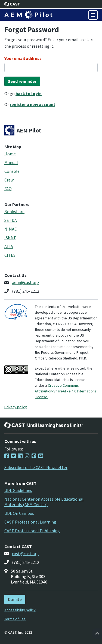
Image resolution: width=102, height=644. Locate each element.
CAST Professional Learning (30, 522)
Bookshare (14, 211)
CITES (10, 255)
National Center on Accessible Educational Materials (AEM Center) (44, 502)
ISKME (10, 238)
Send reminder (22, 81)
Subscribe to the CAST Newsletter (36, 467)
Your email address (23, 58)
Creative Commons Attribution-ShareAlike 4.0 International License (66, 391)
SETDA (11, 220)
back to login (29, 93)
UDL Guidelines (18, 490)
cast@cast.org (25, 554)
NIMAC (11, 229)
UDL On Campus (19, 513)
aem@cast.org (26, 282)
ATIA (9, 246)
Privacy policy (16, 407)
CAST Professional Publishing (32, 531)
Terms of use (15, 619)
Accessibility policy (20, 610)
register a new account (33, 104)
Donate (15, 599)
